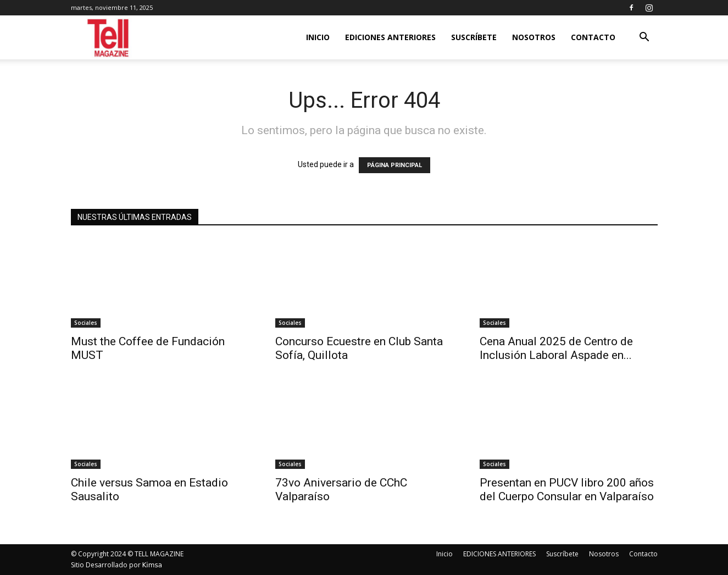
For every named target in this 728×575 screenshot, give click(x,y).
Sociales (86, 323)
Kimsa (152, 565)
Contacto (593, 37)
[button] (644, 38)
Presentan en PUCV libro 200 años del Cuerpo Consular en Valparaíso (567, 490)
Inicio (318, 37)
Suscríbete (474, 37)
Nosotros (534, 37)
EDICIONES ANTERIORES (390, 37)
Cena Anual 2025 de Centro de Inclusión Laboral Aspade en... (556, 348)
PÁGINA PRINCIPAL (394, 165)
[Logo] (109, 38)
